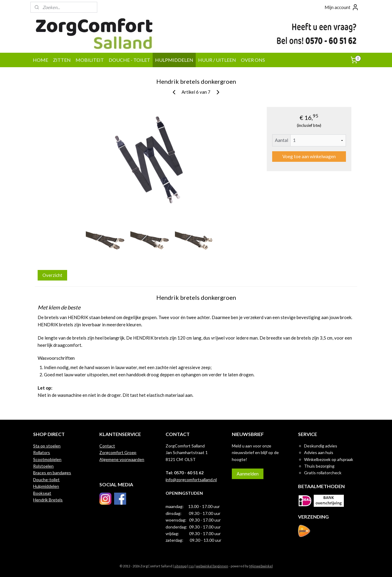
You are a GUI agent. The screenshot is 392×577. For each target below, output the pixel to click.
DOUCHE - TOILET (129, 60)
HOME (40, 60)
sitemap (180, 566)
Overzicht (52, 275)
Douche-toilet (46, 480)
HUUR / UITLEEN (217, 60)
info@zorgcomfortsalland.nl (191, 480)
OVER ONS (253, 60)
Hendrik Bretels (48, 500)
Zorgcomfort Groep (118, 452)
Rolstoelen (43, 466)
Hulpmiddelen (46, 486)
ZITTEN (62, 60)
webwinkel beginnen (212, 566)
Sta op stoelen (47, 446)
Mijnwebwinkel (261, 566)
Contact (107, 446)
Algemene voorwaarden (122, 459)
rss (191, 566)
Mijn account (342, 7)
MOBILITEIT (90, 60)
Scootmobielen (47, 459)
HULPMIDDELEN (174, 60)
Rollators (42, 452)
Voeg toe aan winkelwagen (309, 156)
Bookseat (42, 493)
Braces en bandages (52, 473)
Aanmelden (248, 474)
